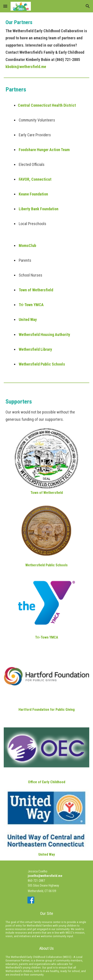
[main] (47, 43)
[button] (5, 6)
